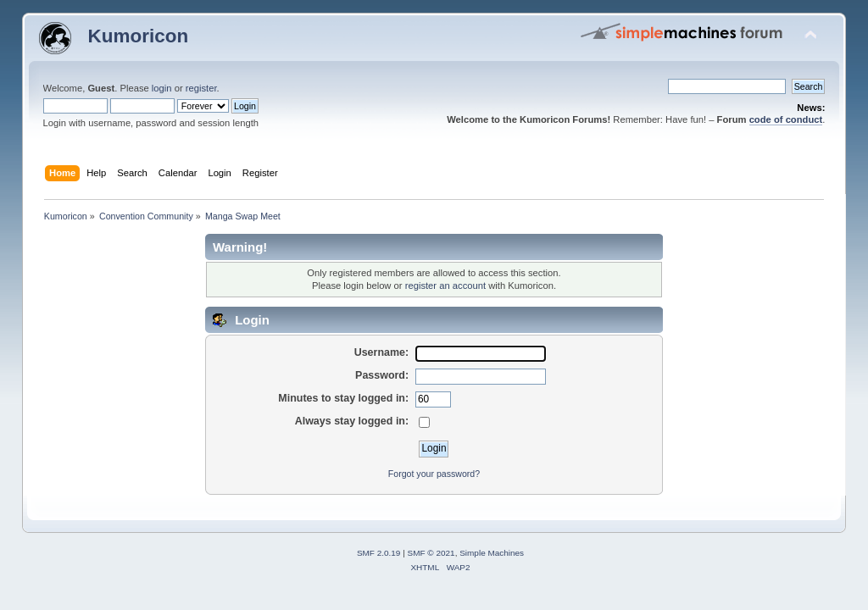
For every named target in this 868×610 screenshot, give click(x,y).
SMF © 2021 (431, 553)
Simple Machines (492, 553)
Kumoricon (139, 36)
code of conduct (786, 119)
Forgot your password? (434, 474)
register (201, 88)
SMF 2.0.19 (379, 553)
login (162, 88)
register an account (445, 286)
